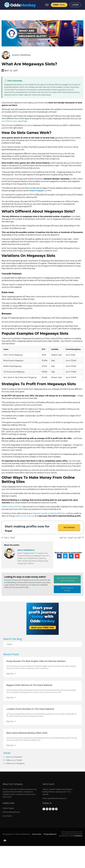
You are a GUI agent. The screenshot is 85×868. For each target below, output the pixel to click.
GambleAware (78, 836)
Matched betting (10, 580)
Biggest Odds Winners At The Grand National (29, 685)
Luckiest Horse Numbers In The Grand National (30, 709)
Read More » (11, 674)
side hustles (35, 580)
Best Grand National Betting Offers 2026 (27, 733)
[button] (69, 528)
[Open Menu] (47, 5)
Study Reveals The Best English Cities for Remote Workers (36, 661)
